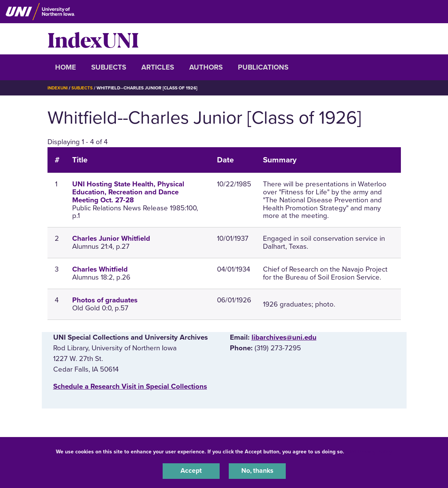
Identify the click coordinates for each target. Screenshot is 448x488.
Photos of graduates (105, 300)
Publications (263, 67)
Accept (191, 471)
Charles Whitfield (100, 269)
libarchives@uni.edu (284, 337)
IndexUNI (93, 39)
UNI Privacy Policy (370, 451)
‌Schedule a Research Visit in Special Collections (130, 386)
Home (66, 67)
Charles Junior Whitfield (111, 238)
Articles (158, 67)
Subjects (109, 67)
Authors (206, 67)
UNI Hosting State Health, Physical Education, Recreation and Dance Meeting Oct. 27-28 (128, 192)
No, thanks (257, 471)
